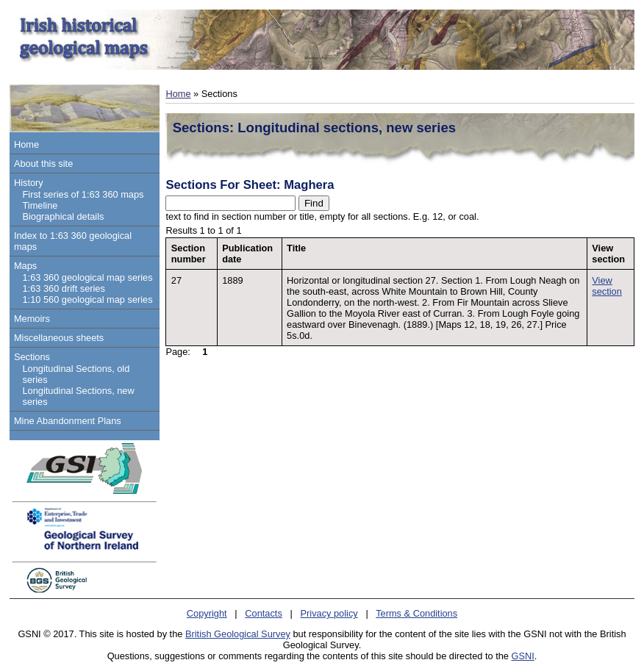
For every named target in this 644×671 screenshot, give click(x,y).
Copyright (207, 613)
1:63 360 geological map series (87, 277)
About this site (43, 164)
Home (26, 144)
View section (607, 286)
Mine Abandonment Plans (68, 421)
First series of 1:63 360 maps (83, 194)
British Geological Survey (238, 634)
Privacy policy (329, 613)
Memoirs (32, 319)
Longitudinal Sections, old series (76, 374)
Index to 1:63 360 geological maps (73, 241)
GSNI (523, 656)
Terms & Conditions (416, 613)
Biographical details (63, 216)
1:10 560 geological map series (87, 299)
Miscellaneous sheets (59, 338)
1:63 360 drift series (63, 288)
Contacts (264, 613)
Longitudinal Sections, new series (78, 396)
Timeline (40, 205)
